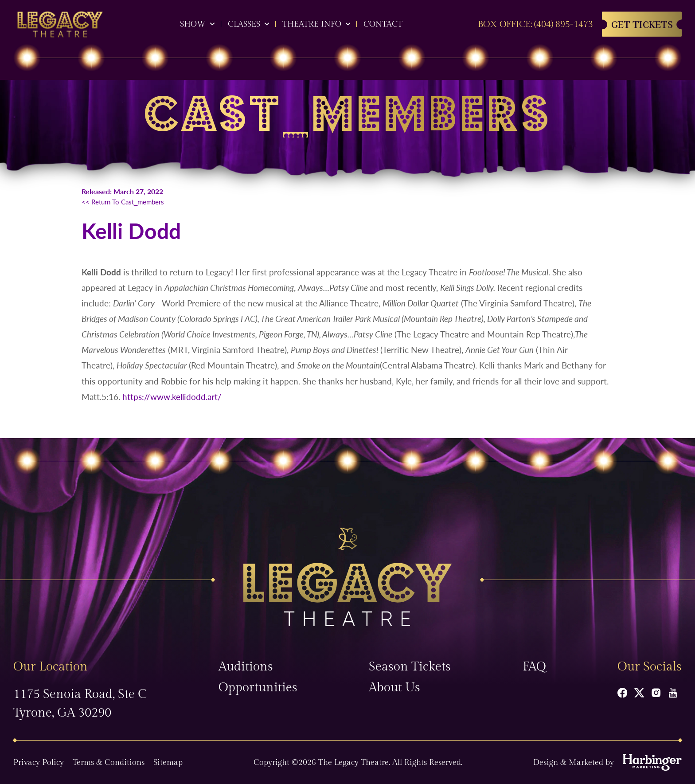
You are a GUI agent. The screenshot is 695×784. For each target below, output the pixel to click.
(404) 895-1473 (564, 24)
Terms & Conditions (109, 762)
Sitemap (168, 762)
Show (193, 24)
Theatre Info (312, 24)
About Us (394, 688)
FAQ (534, 667)
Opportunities (258, 688)
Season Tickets (410, 667)
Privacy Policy (39, 762)
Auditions (246, 667)
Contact (383, 24)
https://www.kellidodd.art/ (172, 397)
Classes (244, 24)
